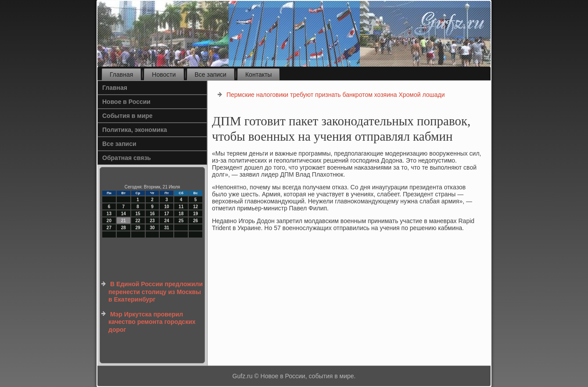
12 (195, 207)
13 (109, 214)
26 (195, 221)
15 (138, 214)
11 (181, 207)
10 (167, 207)
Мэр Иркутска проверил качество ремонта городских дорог (152, 322)
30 (152, 228)
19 (195, 214)
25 (181, 221)
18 (181, 214)
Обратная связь (127, 158)
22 (138, 221)
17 (167, 214)
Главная (121, 75)
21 (124, 221)
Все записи (211, 75)
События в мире (127, 116)
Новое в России (126, 102)
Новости (164, 75)
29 (138, 228)
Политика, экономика (135, 130)
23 (152, 221)
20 (109, 221)
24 (167, 221)
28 (124, 228)
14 (124, 214)
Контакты (258, 75)
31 (167, 228)
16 (152, 214)
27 (109, 228)
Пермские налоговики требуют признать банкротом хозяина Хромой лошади (336, 95)
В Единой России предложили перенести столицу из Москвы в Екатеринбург (156, 292)
